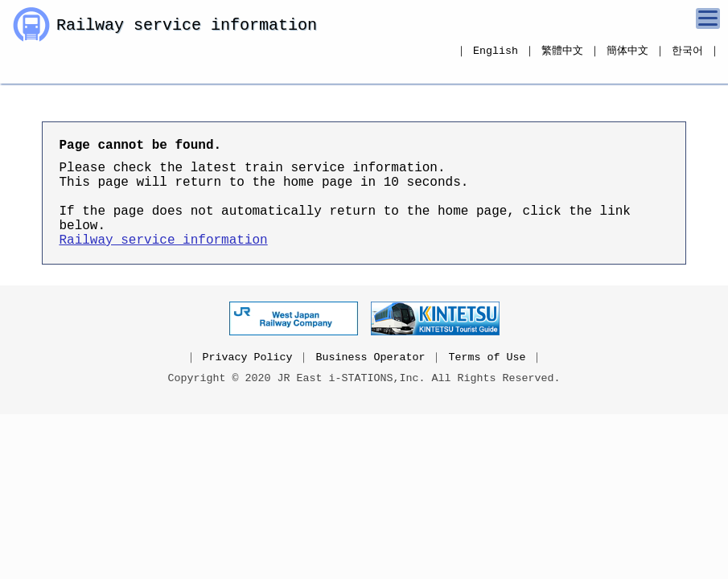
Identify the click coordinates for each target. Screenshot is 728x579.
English (496, 51)
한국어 (687, 51)
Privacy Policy (248, 383)
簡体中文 (627, 51)
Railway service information (187, 27)
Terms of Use (487, 383)
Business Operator (371, 383)
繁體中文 (562, 51)
